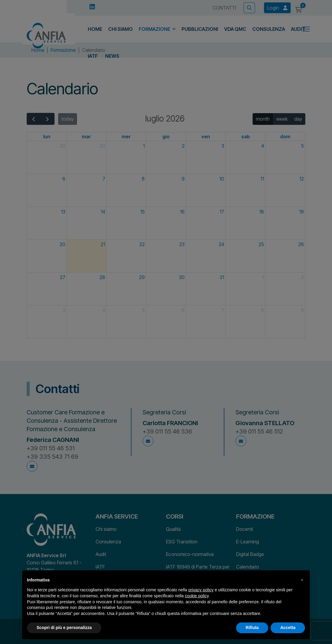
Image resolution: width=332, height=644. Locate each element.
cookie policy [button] (197, 596)
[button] (302, 580)
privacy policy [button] (201, 590)
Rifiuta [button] (252, 628)
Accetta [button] (288, 628)
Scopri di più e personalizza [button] (64, 628)
